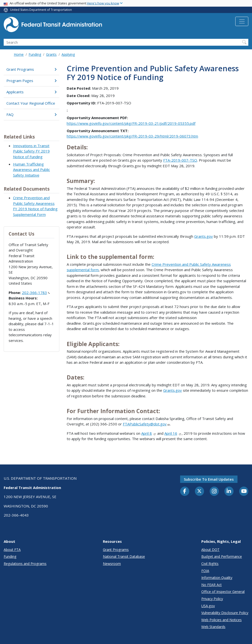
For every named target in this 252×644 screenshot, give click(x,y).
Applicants (31, 92)
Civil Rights (210, 564)
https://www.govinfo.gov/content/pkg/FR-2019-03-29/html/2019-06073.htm (132, 136)
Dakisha (162, 419)
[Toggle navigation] (242, 21)
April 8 (149, 433)
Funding (35, 54)
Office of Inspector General (223, 592)
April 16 (173, 433)
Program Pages (31, 81)
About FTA (12, 550)
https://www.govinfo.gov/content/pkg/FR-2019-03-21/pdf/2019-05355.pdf (131, 123)
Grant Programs (31, 69)
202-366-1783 (36, 293)
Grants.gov (204, 236)
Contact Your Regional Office (31, 103)
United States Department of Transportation (41, 10)
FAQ (31, 114)
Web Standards (213, 627)
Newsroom (112, 564)
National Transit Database (124, 556)
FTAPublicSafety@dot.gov (146, 424)
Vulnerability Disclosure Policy (225, 613)
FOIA (205, 571)
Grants (51, 54)
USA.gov (208, 606)
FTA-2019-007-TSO (180, 160)
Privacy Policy (212, 599)
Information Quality (217, 578)
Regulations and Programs (25, 564)
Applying (68, 54)
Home (19, 54)
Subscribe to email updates (209, 479)
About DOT (210, 550)
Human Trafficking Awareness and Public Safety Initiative (31, 170)
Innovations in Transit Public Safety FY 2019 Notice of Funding (31, 151)
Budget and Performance (222, 556)
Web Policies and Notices (221, 620)
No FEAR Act (212, 585)
